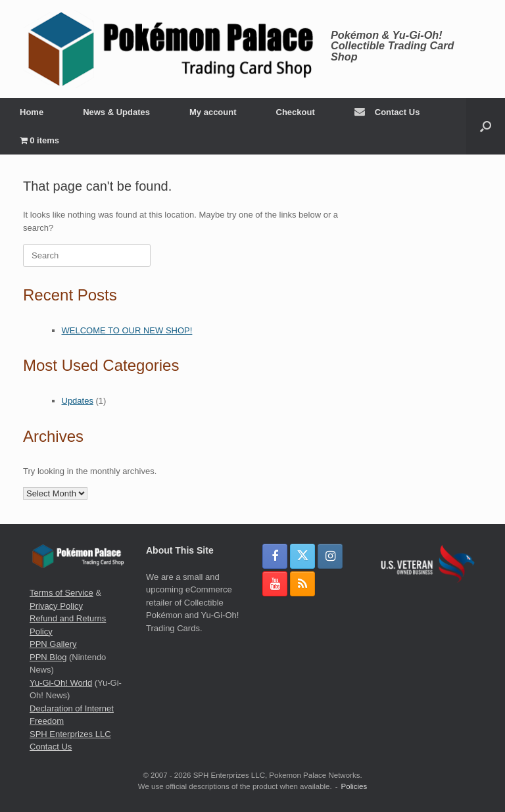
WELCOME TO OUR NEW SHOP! (127, 330)
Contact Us (387, 112)
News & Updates (116, 112)
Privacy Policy (56, 606)
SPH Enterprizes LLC (70, 734)
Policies (354, 786)
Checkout (296, 112)
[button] (486, 126)
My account (213, 112)
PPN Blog (48, 657)
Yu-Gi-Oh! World (61, 683)
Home (32, 112)
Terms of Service (61, 593)
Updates (78, 401)
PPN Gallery (53, 644)
